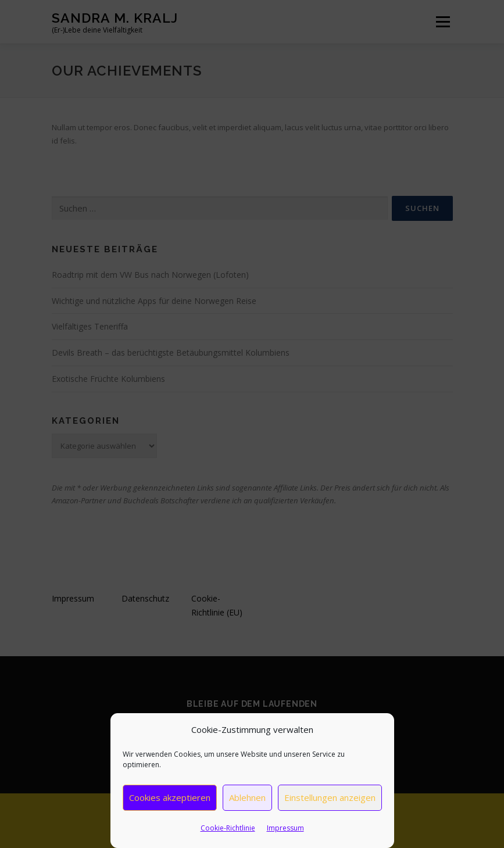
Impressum (285, 828)
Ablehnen (247, 797)
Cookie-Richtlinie (228, 828)
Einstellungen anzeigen (330, 797)
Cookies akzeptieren (170, 797)
